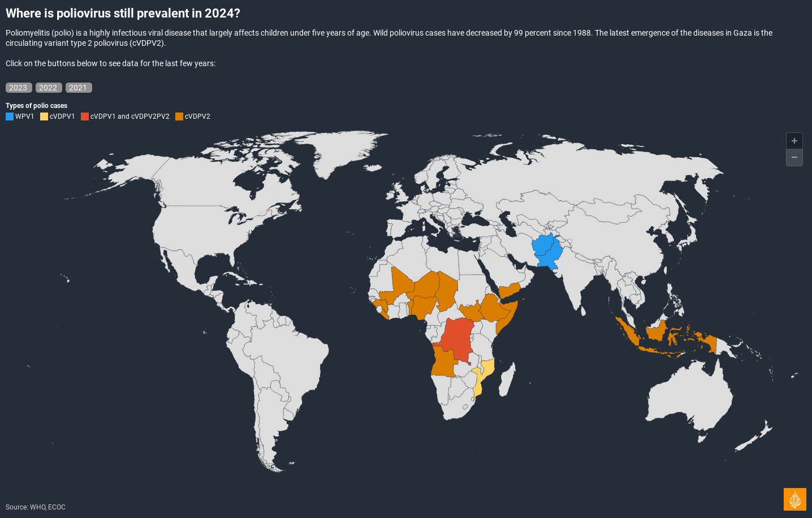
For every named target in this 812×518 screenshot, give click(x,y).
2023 (19, 88)
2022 (49, 88)
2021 (79, 88)
